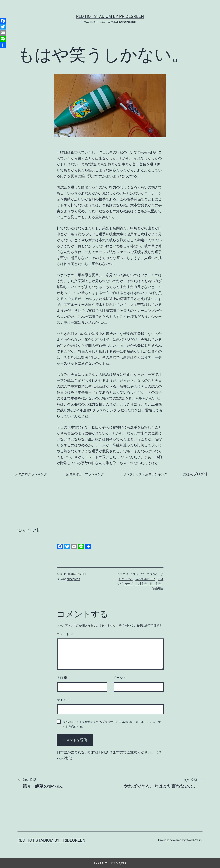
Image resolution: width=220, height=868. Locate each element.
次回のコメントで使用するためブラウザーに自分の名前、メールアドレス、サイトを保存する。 (112, 724)
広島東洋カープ (145, 579)
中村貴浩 (141, 584)
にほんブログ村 (195, 474)
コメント (65, 634)
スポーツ (138, 574)
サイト (61, 700)
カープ (128, 584)
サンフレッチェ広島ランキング (145, 474)
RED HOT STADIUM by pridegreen (110, 16)
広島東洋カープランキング (85, 474)
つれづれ (152, 574)
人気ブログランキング (31, 474)
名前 (62, 678)
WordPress (194, 840)
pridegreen (73, 579)
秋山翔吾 (158, 588)
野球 (161, 579)
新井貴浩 (155, 584)
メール (120, 678)
